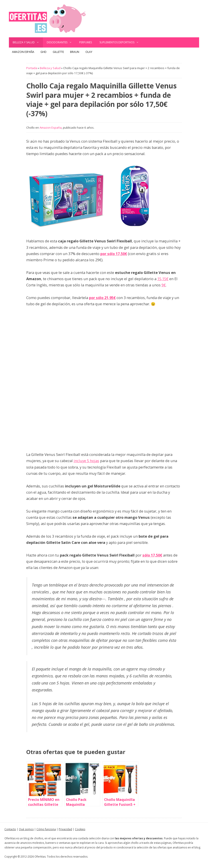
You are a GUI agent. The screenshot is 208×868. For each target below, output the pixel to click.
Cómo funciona (46, 829)
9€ (164, 285)
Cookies (80, 829)
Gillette (58, 52)
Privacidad (65, 829)
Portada (32, 68)
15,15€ (163, 279)
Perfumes (86, 42)
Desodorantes (61, 42)
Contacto (10, 829)
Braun (75, 52)
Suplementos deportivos (121, 42)
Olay (89, 52)
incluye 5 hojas (86, 461)
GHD (43, 52)
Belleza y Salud (28, 42)
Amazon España (23, 52)
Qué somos (26, 829)
